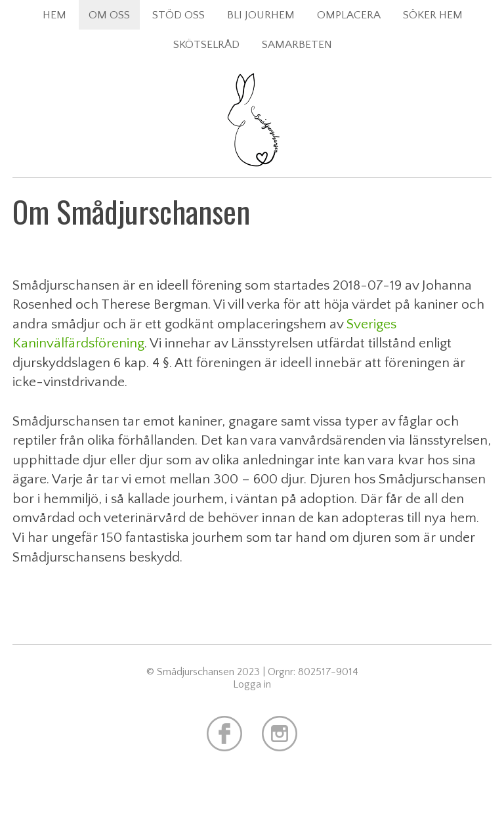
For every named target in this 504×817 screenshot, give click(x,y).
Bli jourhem (261, 15)
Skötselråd (206, 44)
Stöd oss (178, 15)
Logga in (252, 684)
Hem (54, 15)
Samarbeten (297, 44)
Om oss (109, 15)
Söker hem (433, 15)
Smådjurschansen (252, 151)
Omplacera (349, 15)
